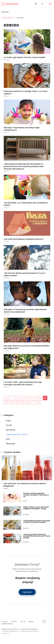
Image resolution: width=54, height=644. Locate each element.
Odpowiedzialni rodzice (17, 434)
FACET (25, 501)
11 (45, 398)
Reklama (14, 621)
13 (12, 402)
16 (28, 402)
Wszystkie (11, 444)
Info (8, 439)
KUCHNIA (26, 515)
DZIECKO (7, 60)
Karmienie (11, 430)
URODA (6, 488)
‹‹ (6, 398)
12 (6, 402)
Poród (9, 425)
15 (23, 402)
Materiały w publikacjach (10, 631)
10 (40, 398)
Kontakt (23, 621)
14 (17, 402)
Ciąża (8, 421)
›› (40, 402)
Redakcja (5, 621)
